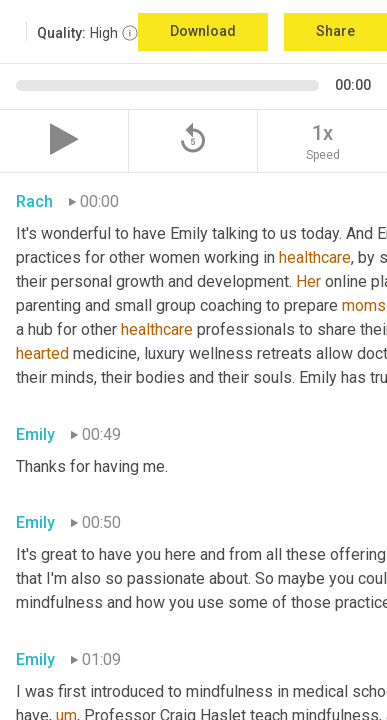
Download (203, 31)
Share (335, 31)
